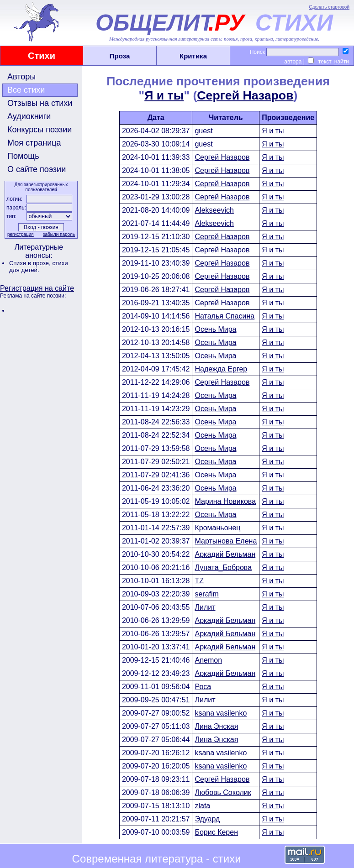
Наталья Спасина (225, 316)
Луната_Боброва (223, 567)
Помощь (23, 156)
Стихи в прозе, (31, 263)
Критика (193, 56)
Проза (120, 56)
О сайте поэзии (37, 169)
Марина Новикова (225, 501)
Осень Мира (215, 329)
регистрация (21, 234)
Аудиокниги (29, 116)
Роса (203, 687)
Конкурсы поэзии (40, 130)
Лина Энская (216, 726)
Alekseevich (214, 210)
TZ (199, 581)
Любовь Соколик (223, 792)
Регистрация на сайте (37, 288)
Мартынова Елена (226, 541)
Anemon (208, 660)
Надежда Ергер (221, 369)
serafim (206, 594)
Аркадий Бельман (225, 554)
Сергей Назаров (245, 95)
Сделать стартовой (329, 7)
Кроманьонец (217, 528)
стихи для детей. (39, 267)
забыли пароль (59, 234)
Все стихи (26, 90)
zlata (202, 806)
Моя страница (34, 143)
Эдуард (207, 819)
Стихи (42, 56)
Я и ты (164, 95)
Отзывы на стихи (40, 103)
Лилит (205, 607)
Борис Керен (216, 832)
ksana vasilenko (221, 713)
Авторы (21, 77)
